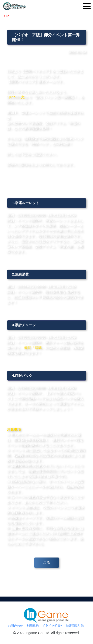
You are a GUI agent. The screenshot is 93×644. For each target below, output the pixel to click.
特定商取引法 (75, 626)
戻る (47, 562)
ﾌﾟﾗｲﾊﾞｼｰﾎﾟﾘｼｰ (52, 626)
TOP (5, 16)
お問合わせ (15, 626)
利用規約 (33, 626)
